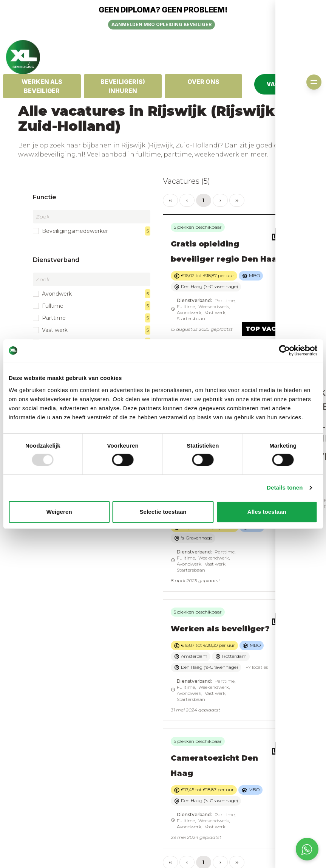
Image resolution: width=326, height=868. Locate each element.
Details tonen (285, 487)
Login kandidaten (191, 801)
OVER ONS (203, 82)
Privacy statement (115, 801)
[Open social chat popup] (307, 849)
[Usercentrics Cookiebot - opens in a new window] (284, 350)
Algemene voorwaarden (107, 790)
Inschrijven (182, 786)
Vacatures (180, 794)
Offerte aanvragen (269, 794)
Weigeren (59, 512)
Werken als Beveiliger (42, 86)
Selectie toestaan (163, 512)
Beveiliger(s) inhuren (123, 86)
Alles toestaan (267, 512)
